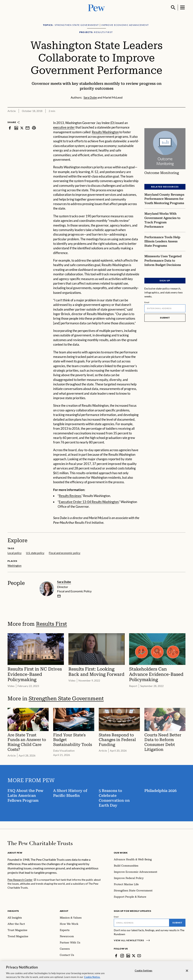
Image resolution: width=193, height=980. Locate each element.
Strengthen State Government (66, 699)
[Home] (40, 843)
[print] (34, 128)
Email (147, 302)
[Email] (165, 308)
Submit (165, 317)
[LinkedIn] (128, 956)
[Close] (187, 974)
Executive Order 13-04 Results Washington (89, 502)
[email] (59, 596)
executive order (64, 127)
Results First (51, 624)
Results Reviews (70, 496)
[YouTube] (139, 956)
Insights (13, 911)
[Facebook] (116, 956)
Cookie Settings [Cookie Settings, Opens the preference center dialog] (144, 974)
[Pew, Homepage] (96, 7)
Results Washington (105, 132)
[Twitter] (134, 956)
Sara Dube (64, 582)
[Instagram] (122, 956)
